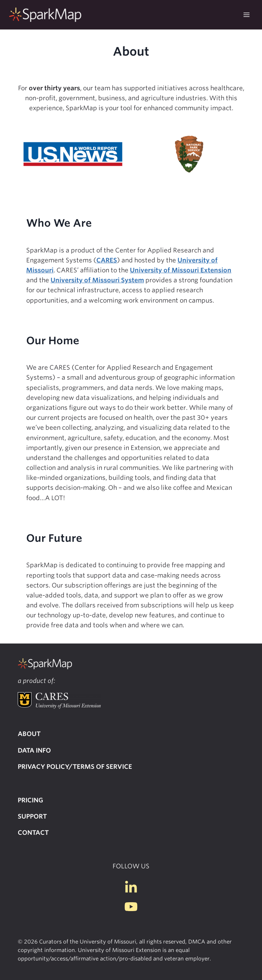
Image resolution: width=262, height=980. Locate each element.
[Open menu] (246, 15)
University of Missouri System (97, 280)
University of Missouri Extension (181, 270)
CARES (107, 260)
